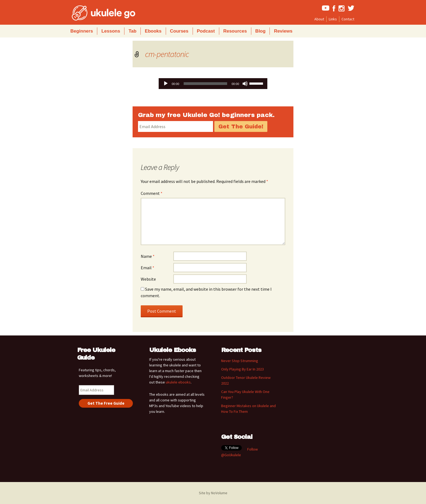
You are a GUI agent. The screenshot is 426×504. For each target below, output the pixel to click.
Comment (152, 193)
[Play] (166, 84)
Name (148, 256)
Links (333, 19)
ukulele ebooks (178, 382)
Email (148, 268)
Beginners (82, 31)
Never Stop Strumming (240, 361)
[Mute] (245, 84)
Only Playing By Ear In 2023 (242, 369)
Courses (179, 31)
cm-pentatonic (167, 54)
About (319, 19)
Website (148, 279)
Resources (235, 31)
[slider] (206, 84)
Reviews (283, 31)
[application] (213, 84)
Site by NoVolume (213, 493)
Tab (132, 31)
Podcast (206, 31)
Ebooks (153, 31)
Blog (261, 31)
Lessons (111, 31)
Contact (348, 19)
